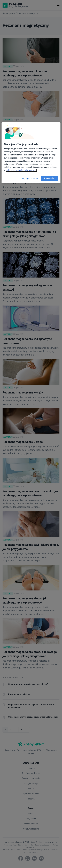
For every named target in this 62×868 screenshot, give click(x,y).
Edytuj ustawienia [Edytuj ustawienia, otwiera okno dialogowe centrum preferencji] (30, 178)
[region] (31, 153)
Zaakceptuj (49, 178)
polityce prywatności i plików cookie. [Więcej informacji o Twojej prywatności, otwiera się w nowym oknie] (21, 170)
